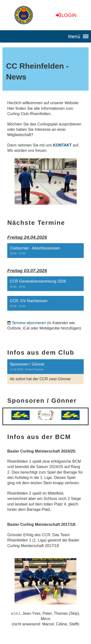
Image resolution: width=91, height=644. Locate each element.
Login (66, 15)
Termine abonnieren (29, 323)
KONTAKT (62, 145)
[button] (45, 251)
